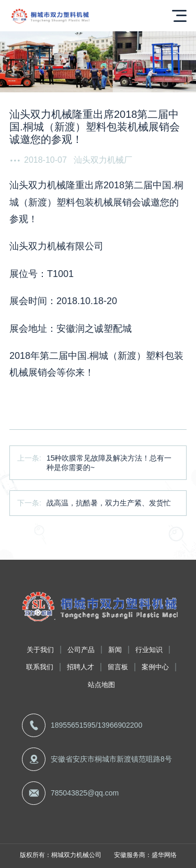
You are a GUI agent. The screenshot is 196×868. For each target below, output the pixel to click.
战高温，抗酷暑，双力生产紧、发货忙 (109, 503)
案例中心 (155, 667)
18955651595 (73, 725)
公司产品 (81, 650)
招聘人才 (80, 667)
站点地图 (101, 685)
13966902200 (120, 725)
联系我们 (40, 667)
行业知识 (149, 650)
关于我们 (40, 650)
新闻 (115, 650)
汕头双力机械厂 (103, 160)
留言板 (118, 667)
